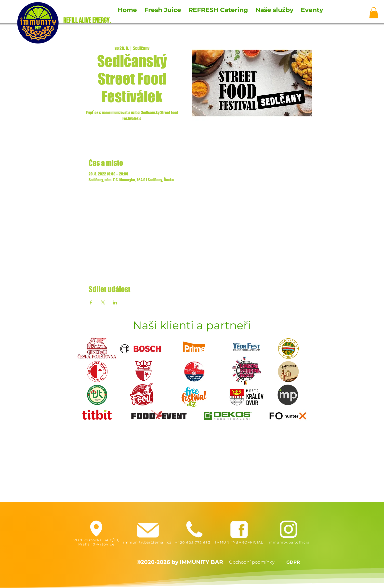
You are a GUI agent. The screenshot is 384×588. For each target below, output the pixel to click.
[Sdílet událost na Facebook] (91, 302)
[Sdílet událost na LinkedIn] (115, 302)
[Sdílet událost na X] (103, 302)
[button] (374, 13)
